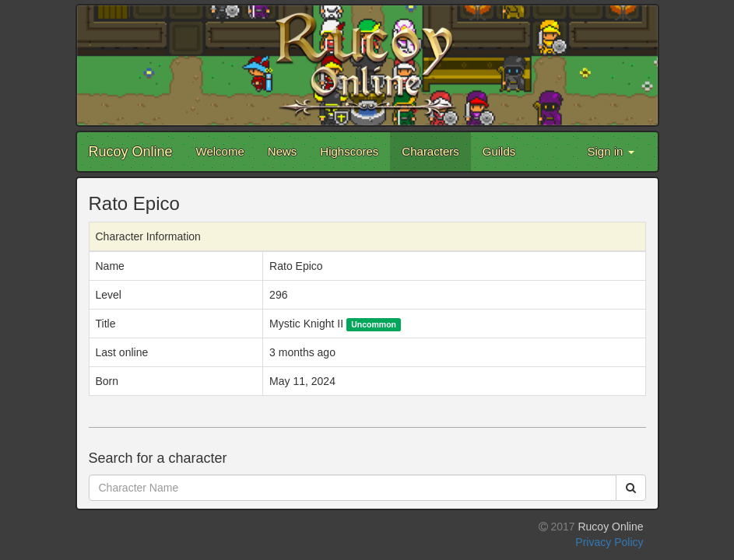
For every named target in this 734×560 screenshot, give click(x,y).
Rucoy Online (131, 152)
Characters (430, 151)
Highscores (349, 151)
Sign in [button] (610, 151)
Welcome (220, 151)
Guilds (499, 151)
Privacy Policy (609, 542)
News (283, 151)
